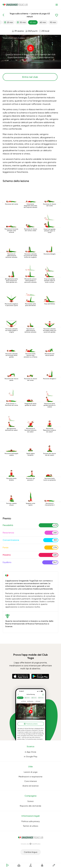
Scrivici (30, 801)
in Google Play (31, 757)
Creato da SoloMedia (31, 844)
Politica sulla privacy (31, 821)
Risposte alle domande (30, 806)
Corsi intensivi (31, 781)
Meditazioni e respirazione (30, 777)
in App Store (30, 752)
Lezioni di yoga (31, 772)
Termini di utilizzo (31, 826)
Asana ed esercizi (31, 786)
